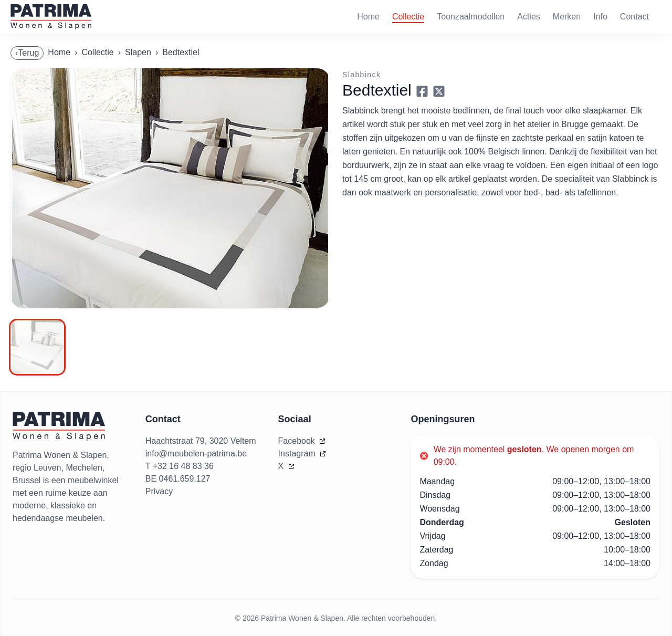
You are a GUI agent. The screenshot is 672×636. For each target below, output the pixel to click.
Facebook (298, 441)
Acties (529, 17)
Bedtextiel (181, 52)
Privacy (159, 491)
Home (368, 17)
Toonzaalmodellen (471, 17)
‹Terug (27, 53)
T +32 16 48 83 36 (180, 466)
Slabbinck (361, 75)
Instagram (298, 453)
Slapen (138, 52)
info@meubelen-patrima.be (196, 453)
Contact (634, 17)
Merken (567, 17)
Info (600, 17)
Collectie (408, 17)
